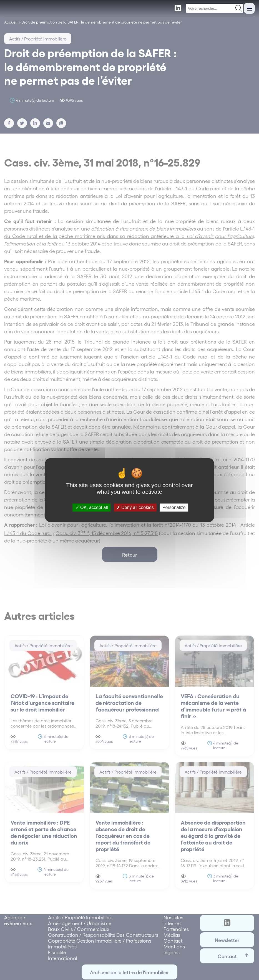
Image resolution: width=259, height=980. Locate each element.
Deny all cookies (135, 507)
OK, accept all (92, 507)
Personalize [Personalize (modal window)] (174, 507)
